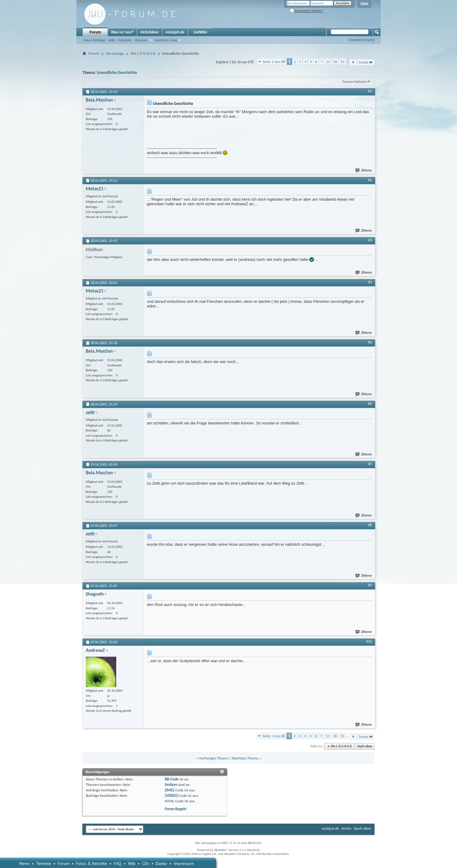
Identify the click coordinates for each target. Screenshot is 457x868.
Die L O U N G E (143, 53)
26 (335, 62)
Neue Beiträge (95, 40)
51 (343, 62)
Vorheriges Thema (214, 758)
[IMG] (169, 790)
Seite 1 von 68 (274, 62)
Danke (161, 863)
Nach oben (365, 746)
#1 (370, 91)
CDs (146, 863)
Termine (44, 863)
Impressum (184, 863)
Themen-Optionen (355, 82)
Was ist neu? (122, 32)
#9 (370, 585)
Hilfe (365, 4)
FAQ (118, 863)
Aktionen (141, 40)
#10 (369, 641)
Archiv (346, 828)
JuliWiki (200, 32)
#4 (370, 282)
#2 (370, 180)
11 (328, 62)
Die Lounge (115, 53)
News (24, 863)
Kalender (125, 40)
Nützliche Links (166, 40)
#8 (370, 525)
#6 (370, 404)
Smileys (171, 785)
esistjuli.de (175, 32)
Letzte (366, 62)
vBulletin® (221, 850)
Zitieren (364, 170)
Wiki (132, 863)
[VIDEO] (171, 795)
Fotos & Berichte (92, 863)
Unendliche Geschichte (117, 73)
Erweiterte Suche (362, 40)
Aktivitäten (150, 32)
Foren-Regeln (175, 809)
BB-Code (172, 779)
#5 (370, 342)
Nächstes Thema (245, 758)
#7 (370, 464)
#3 (370, 240)
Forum (95, 32)
